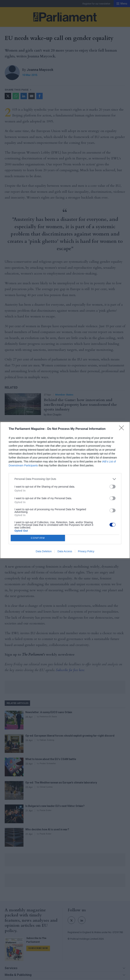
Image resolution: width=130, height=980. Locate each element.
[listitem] (65, 479)
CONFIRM (38, 538)
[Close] (123, 429)
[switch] (113, 487)
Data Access (65, 551)
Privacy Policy (86, 551)
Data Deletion (44, 551)
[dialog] (65, 490)
